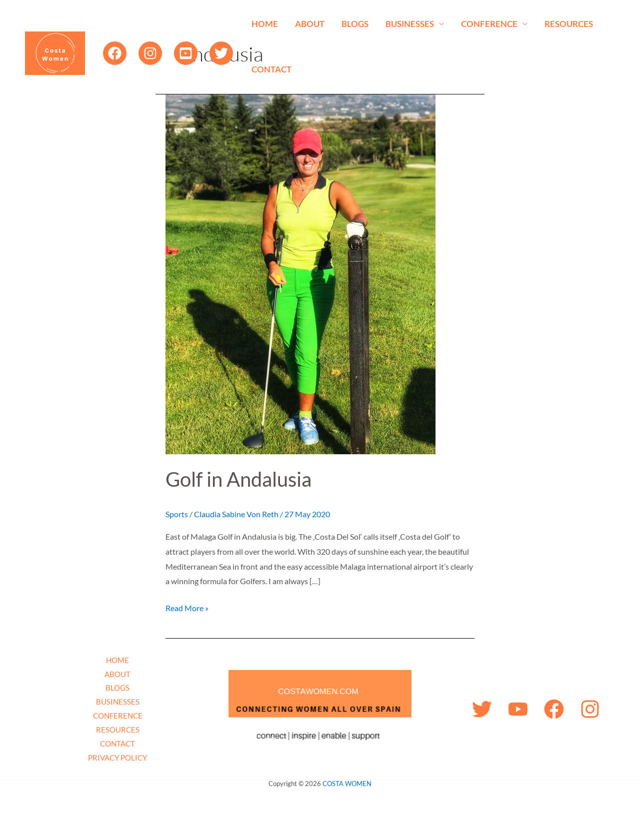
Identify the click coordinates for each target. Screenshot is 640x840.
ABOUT (310, 24)
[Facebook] (115, 53)
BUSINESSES (410, 24)
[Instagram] (150, 53)
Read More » (187, 607)
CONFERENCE (489, 24)
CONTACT (271, 69)
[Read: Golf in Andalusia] (300, 273)
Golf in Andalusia (238, 479)
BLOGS (355, 24)
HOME (265, 24)
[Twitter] (221, 53)
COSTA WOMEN (347, 784)
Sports (177, 514)
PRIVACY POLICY (117, 758)
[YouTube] (186, 53)
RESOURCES (569, 24)
